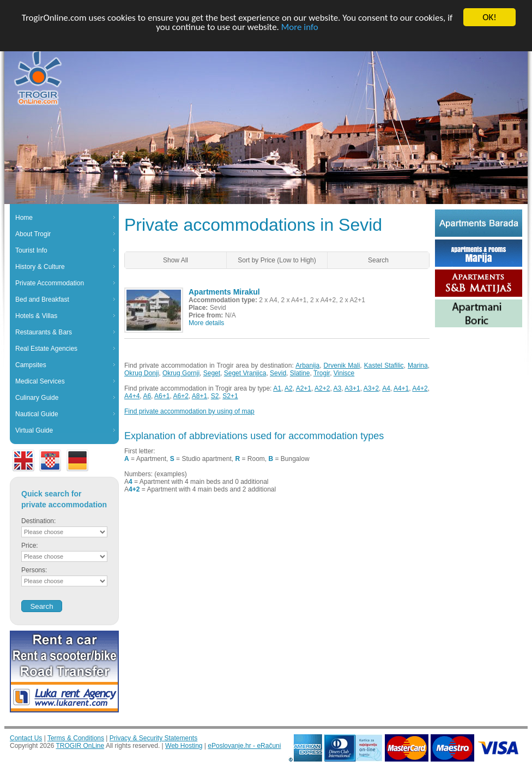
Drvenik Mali (342, 365)
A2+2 (322, 388)
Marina (418, 365)
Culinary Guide (37, 398)
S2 (215, 396)
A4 (386, 388)
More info (300, 26)
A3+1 (352, 388)
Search (378, 260)
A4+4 (132, 396)
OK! (489, 17)
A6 (147, 396)
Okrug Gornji (181, 373)
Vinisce (344, 373)
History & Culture (40, 267)
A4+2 (420, 388)
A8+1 (199, 396)
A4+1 (401, 388)
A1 (277, 388)
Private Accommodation (50, 283)
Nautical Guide (37, 414)
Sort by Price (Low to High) (277, 260)
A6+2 (180, 396)
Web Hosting (184, 746)
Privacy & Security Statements (153, 738)
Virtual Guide (34, 430)
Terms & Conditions (76, 738)
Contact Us (26, 738)
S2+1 (230, 396)
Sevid (278, 373)
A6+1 (162, 396)
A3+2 (371, 388)
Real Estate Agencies (46, 349)
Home (24, 218)
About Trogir (33, 234)
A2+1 (304, 388)
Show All (176, 260)
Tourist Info (31, 250)
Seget (212, 373)
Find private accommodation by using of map (189, 411)
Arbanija (307, 365)
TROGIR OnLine (80, 746)
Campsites (31, 365)
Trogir (322, 373)
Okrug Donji (141, 373)
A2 (289, 388)
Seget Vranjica (245, 373)
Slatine (300, 373)
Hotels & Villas (36, 316)
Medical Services (40, 381)
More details (206, 323)
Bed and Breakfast (42, 299)
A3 (338, 388)
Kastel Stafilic (384, 365)
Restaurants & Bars (44, 332)
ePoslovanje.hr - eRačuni (244, 746)
